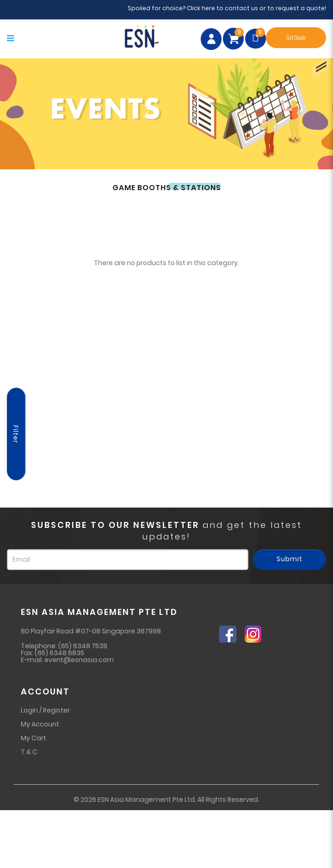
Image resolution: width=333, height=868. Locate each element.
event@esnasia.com (79, 660)
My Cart (34, 738)
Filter (16, 434)
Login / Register (45, 710)
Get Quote (296, 38)
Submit (290, 559)
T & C (29, 752)
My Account (40, 724)
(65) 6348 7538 (83, 646)
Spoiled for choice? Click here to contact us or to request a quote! (231, 8)
